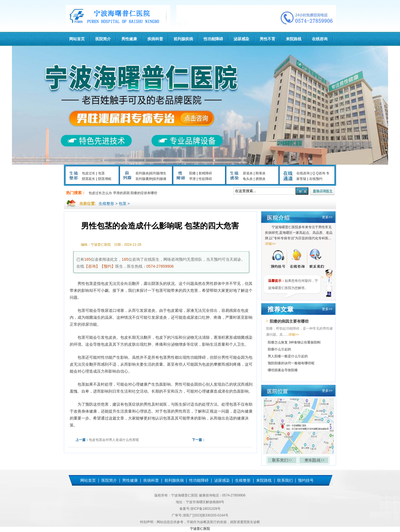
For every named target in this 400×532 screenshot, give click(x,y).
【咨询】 (92, 266)
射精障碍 (205, 173)
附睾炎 (261, 173)
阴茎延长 (89, 179)
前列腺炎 (142, 173)
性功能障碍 (213, 39)
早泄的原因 (121, 193)
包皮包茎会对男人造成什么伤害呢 (114, 440)
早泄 (192, 179)
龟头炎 (248, 179)
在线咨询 (320, 39)
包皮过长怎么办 (100, 193)
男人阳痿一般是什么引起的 (288, 356)
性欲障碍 (205, 179)
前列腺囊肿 (144, 179)
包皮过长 (89, 173)
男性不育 (267, 39)
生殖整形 (106, 204)
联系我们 (285, 480)
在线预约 (316, 179)
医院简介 (103, 39)
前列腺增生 (158, 173)
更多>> (327, 217)
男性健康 (129, 39)
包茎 (101, 173)
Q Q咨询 (319, 173)
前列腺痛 (160, 179)
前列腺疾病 (183, 39)
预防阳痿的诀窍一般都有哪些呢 (291, 363)
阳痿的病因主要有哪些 (289, 321)
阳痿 (192, 173)
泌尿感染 (241, 39)
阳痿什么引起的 (279, 349)
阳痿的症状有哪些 (144, 193)
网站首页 (77, 39)
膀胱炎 (261, 179)
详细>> (270, 244)
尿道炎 (248, 173)
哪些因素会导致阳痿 (283, 370)
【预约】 (107, 266)
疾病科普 (155, 39)
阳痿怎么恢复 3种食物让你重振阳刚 (294, 342)
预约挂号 (306, 480)
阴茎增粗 (105, 179)
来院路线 (294, 39)
